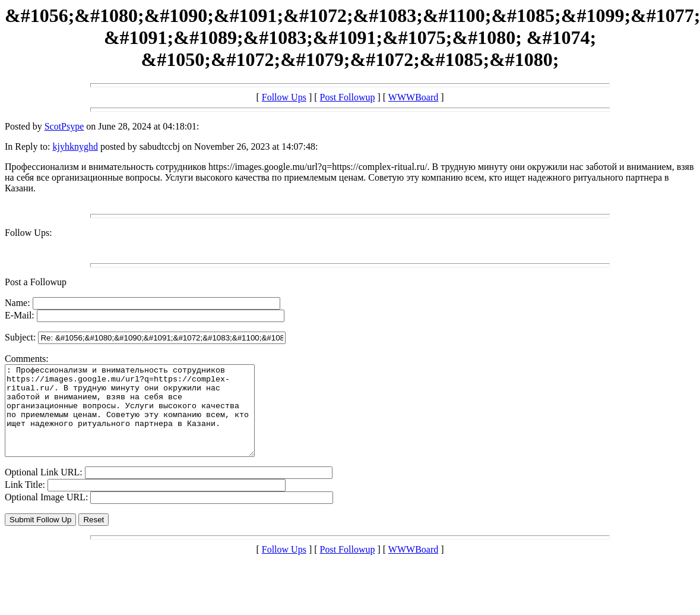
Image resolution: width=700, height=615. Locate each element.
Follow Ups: (28, 233)
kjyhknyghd (75, 146)
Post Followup (348, 97)
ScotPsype (64, 126)
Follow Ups (284, 97)
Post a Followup (36, 282)
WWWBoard (413, 97)
